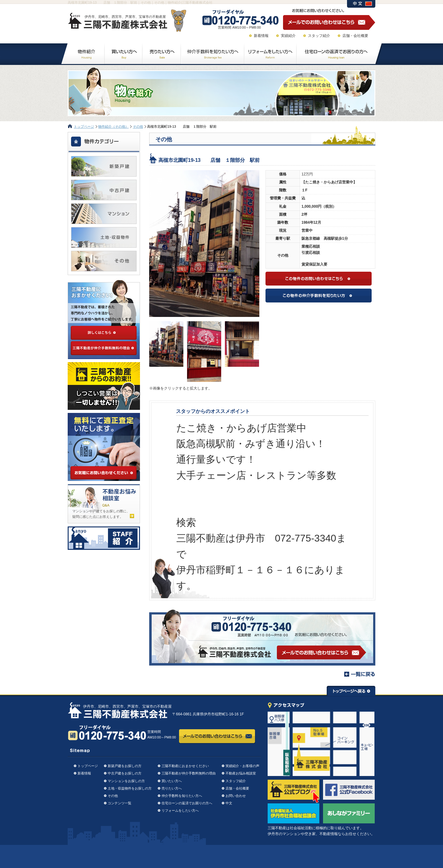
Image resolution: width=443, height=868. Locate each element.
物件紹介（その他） (113, 126)
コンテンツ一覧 (120, 803)
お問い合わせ (236, 796)
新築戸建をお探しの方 (125, 766)
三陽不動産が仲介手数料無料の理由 (189, 773)
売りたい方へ (172, 788)
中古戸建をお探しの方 (125, 773)
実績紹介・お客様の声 (242, 766)
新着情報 (261, 36)
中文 (229, 803)
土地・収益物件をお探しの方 (130, 788)
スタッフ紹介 (319, 36)
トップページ (84, 126)
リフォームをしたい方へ (180, 810)
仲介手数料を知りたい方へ (182, 796)
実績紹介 (288, 36)
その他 (138, 126)
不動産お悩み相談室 (241, 773)
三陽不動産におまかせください (185, 766)
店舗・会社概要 (355, 36)
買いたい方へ (172, 781)
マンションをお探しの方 (126, 781)
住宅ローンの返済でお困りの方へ (187, 803)
